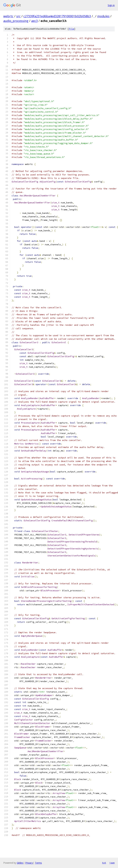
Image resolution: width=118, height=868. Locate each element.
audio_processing (16, 21)
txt (104, 863)
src (18, 16)
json (112, 863)
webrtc (8, 16)
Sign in (111, 5)
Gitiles (20, 863)
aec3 (34, 21)
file (71, 29)
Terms (38, 863)
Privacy (29, 863)
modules (103, 16)
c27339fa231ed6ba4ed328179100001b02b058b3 (57, 16)
